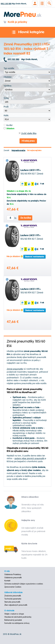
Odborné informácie (13, 593)
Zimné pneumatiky (15, 369)
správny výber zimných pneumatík (29, 459)
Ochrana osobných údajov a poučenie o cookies (24, 584)
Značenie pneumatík (13, 596)
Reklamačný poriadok (13, 620)
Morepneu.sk (23, 12)
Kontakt (7, 581)
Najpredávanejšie (18, 151)
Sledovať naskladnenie (34, 257)
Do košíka (26, 218)
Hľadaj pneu (28, 141)
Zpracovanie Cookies (13, 587)
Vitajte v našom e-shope (14, 614)
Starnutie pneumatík (12, 602)
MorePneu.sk (16, 634)
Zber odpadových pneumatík (16, 605)
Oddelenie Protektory (13, 575)
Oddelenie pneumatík (13, 578)
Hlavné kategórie (28, 32)
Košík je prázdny (15, 22)
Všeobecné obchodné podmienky (18, 617)
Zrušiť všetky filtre (27, 133)
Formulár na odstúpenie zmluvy (17, 623)
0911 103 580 (6, 4)
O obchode (9, 611)
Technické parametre (13, 599)
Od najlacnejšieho (34, 151)
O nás (7, 571)
